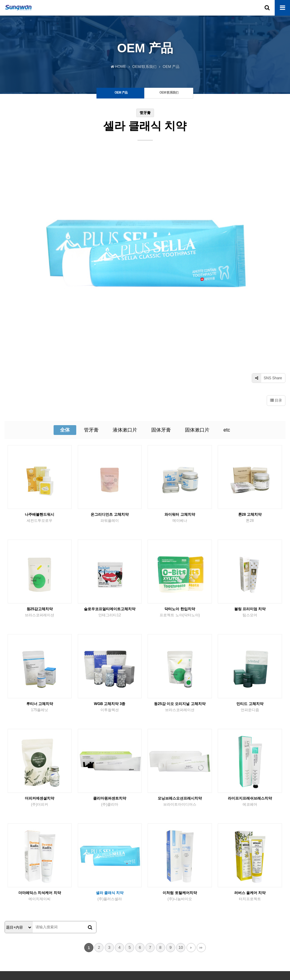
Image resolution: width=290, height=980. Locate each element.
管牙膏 (91, 357)
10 (181, 875)
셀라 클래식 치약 (110, 823)
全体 (65, 357)
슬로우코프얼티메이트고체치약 (110, 540)
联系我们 (60, 928)
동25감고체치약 (40, 540)
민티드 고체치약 (250, 634)
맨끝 (201, 875)
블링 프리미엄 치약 (250, 540)
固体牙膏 (161, 357)
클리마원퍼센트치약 (110, 729)
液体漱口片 (125, 357)
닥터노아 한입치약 (180, 540)
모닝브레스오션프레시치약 (180, 729)
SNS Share (267, 305)
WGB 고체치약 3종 (110, 634)
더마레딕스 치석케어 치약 (40, 823)
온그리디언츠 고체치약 (110, 445)
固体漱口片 (197, 357)
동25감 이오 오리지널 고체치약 (180, 634)
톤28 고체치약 (250, 445)
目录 (276, 328)
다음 (191, 875)
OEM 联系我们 (37, 928)
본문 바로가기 (0, 0)
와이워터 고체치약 (180, 445)
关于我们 (13, 928)
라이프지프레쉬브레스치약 (250, 729)
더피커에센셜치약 (40, 729)
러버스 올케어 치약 (250, 823)
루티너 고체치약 (40, 634)
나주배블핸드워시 (40, 445)
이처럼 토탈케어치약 (180, 823)
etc (227, 357)
